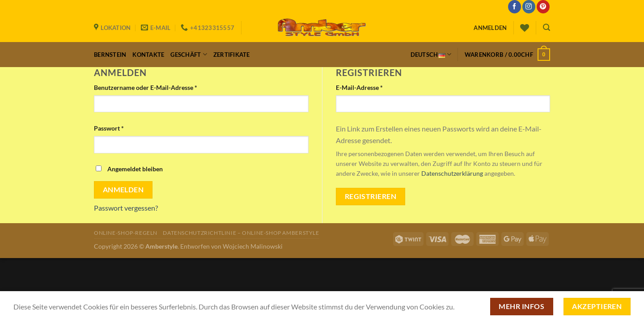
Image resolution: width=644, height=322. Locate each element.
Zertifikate (232, 55)
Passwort (109, 128)
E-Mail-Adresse (359, 87)
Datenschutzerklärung (452, 174)
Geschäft (189, 54)
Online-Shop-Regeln (126, 233)
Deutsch (431, 55)
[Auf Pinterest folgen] (543, 7)
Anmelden (123, 190)
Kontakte (148, 55)
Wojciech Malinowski (253, 246)
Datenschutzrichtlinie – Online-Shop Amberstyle (241, 233)
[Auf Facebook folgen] (515, 7)
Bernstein (110, 55)
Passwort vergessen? (126, 208)
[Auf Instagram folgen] (529, 7)
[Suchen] (547, 28)
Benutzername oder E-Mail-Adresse (146, 87)
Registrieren (371, 196)
